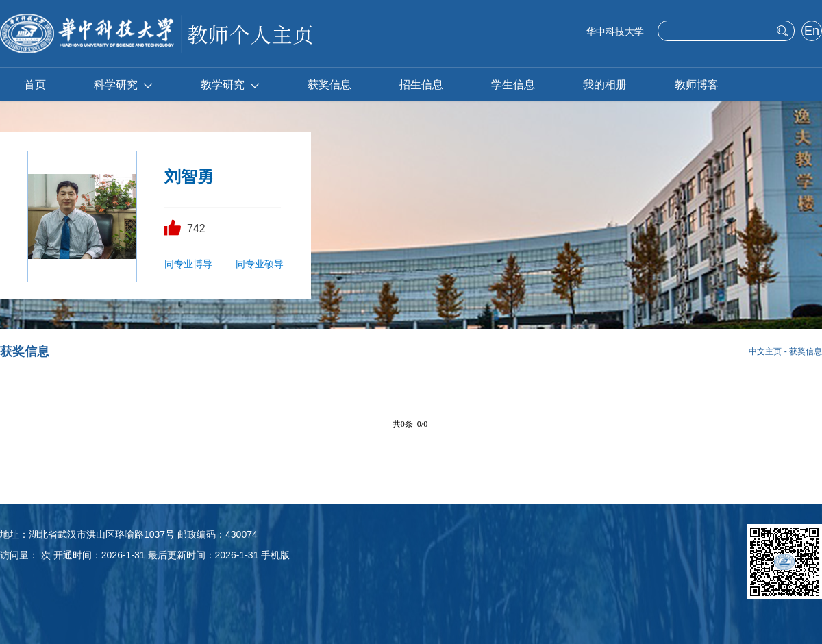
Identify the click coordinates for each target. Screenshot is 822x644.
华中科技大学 (615, 32)
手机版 (275, 555)
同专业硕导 (260, 264)
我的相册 (605, 85)
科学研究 (123, 85)
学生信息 (513, 85)
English (811, 32)
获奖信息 (329, 85)
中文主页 (765, 351)
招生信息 (421, 85)
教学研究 (230, 85)
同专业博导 (188, 264)
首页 (35, 85)
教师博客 (697, 85)
